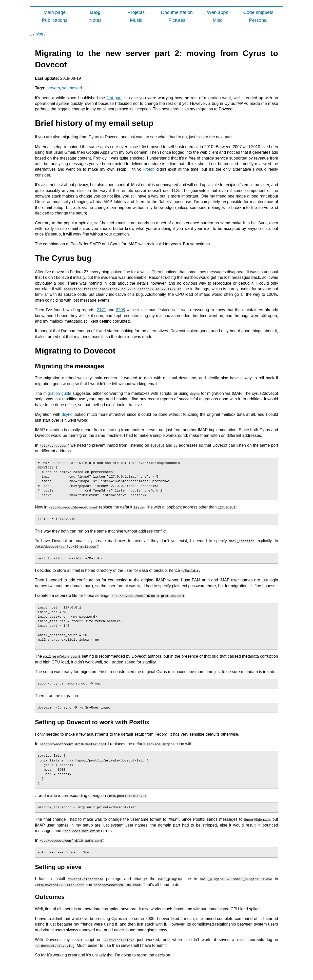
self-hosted (72, 88)
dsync (67, 414)
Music (136, 20)
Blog (95, 12)
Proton (149, 169)
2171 (102, 310)
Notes (95, 20)
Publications (55, 20)
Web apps (218, 12)
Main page (55, 12)
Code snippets (258, 12)
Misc (218, 20)
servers (53, 88)
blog (39, 34)
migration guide (57, 393)
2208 (121, 310)
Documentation (177, 12)
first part (114, 98)
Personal (258, 20)
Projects (136, 12)
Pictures (177, 20)
